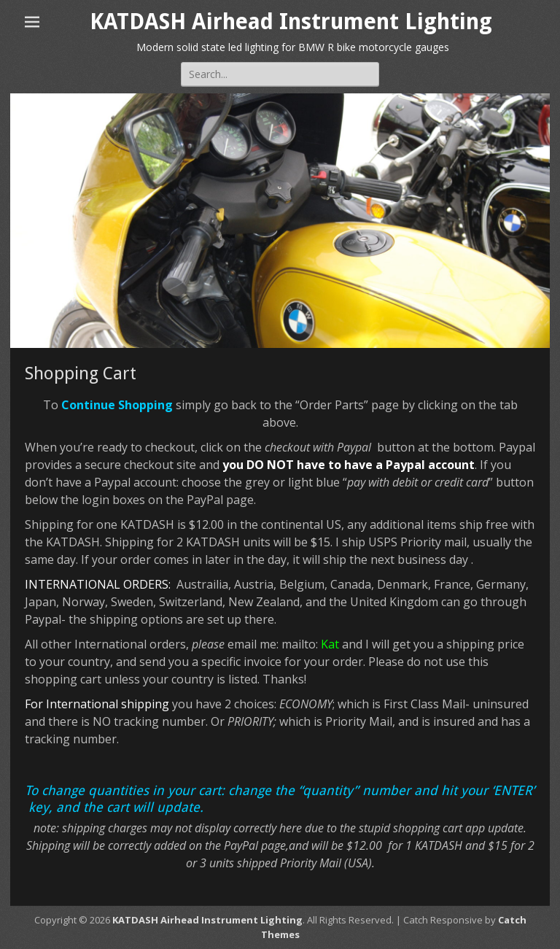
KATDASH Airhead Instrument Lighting (291, 22)
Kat (330, 644)
